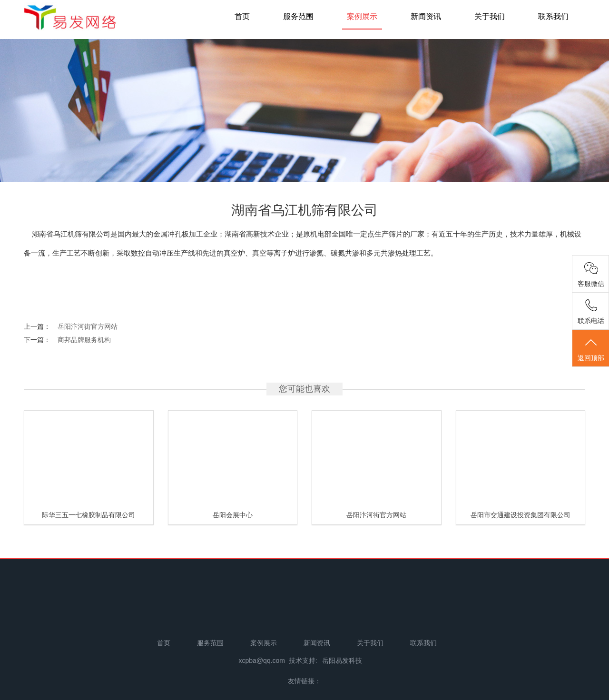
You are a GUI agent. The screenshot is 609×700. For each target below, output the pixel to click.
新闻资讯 (426, 16)
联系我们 (553, 16)
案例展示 (362, 16)
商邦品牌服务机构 (84, 340)
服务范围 (298, 16)
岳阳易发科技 (342, 661)
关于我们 (490, 16)
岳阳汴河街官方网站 (88, 326)
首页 (242, 16)
